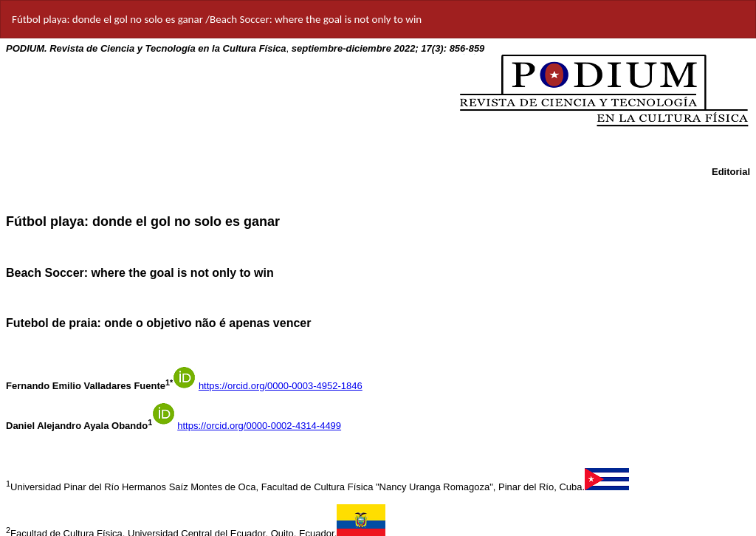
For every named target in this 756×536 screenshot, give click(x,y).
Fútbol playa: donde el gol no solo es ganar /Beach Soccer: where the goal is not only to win (217, 19)
